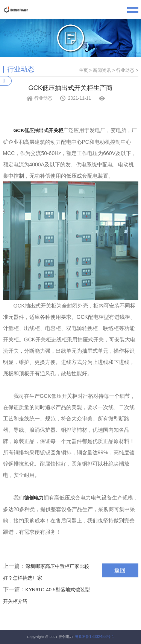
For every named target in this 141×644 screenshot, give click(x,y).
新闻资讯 (102, 70)
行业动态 (125, 70)
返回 (120, 570)
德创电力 (34, 498)
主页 (83, 70)
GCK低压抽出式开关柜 (39, 130)
